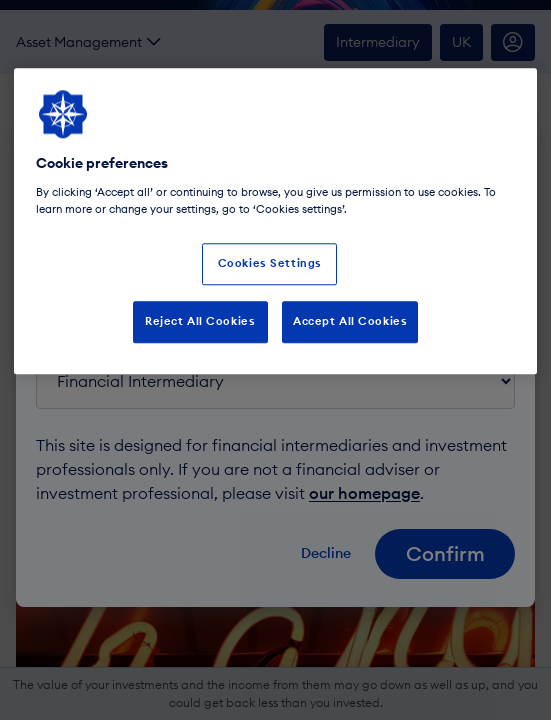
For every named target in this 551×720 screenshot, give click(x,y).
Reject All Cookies (200, 321)
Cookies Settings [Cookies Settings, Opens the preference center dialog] (270, 263)
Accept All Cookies (350, 321)
